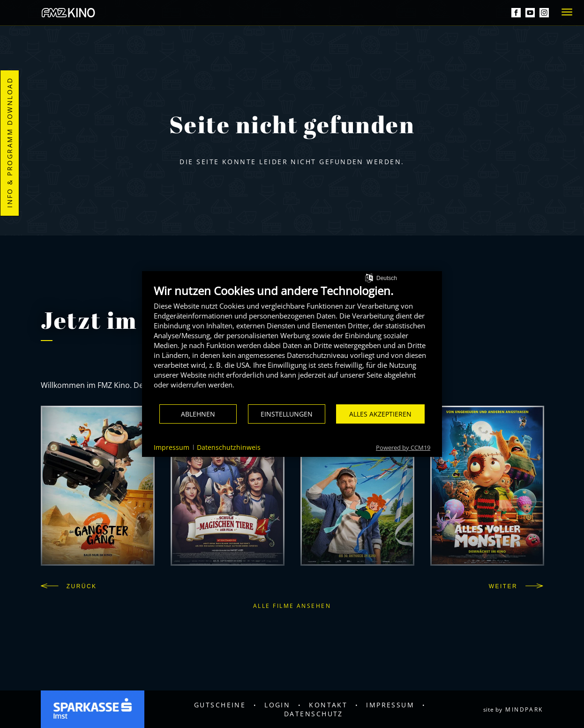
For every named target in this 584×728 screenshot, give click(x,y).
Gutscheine (220, 705)
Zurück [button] (69, 586)
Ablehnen (198, 414)
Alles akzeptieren (380, 414)
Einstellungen (287, 414)
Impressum (390, 705)
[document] (292, 344)
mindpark (524, 709)
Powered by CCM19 (403, 447)
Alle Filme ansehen (292, 606)
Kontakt (328, 705)
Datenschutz (314, 714)
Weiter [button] (516, 586)
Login (277, 705)
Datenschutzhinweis (229, 447)
